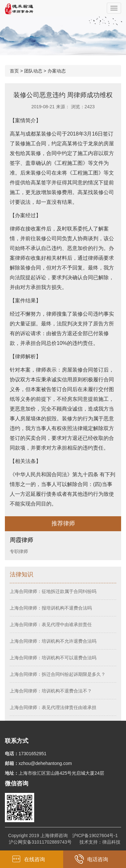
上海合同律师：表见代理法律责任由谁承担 (53, 707)
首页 (14, 71)
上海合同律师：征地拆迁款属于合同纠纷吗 (53, 591)
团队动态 (33, 71)
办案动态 (57, 71)
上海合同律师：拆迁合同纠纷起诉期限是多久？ (58, 674)
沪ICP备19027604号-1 (95, 835)
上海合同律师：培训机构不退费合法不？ (51, 691)
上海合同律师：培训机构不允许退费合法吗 (53, 641)
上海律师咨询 (54, 835)
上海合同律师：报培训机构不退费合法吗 (51, 608)
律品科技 (111, 842)
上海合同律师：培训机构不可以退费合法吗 (53, 658)
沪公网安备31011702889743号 (40, 842)
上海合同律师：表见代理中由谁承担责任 (51, 625)
